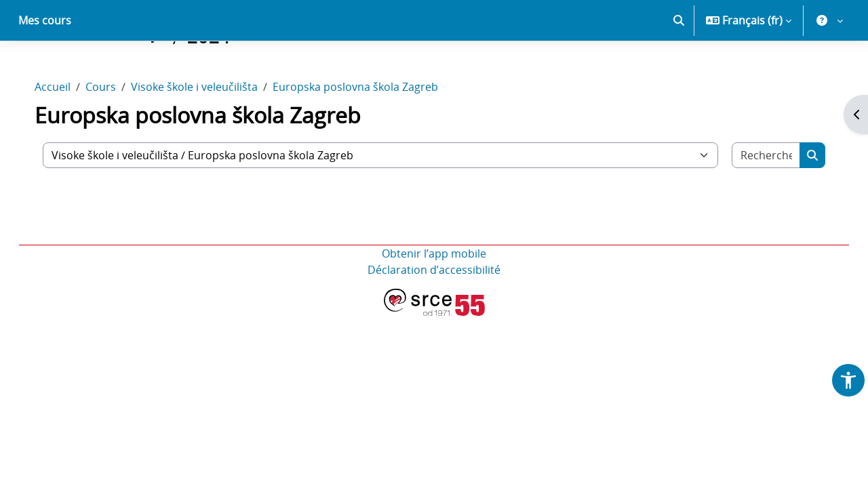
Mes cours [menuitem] (45, 68)
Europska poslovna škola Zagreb (369, 134)
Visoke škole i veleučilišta (208, 134)
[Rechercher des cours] (754, 203)
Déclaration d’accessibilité (434, 317)
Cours (114, 134)
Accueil (66, 134)
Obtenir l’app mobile (434, 301)
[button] (679, 68)
